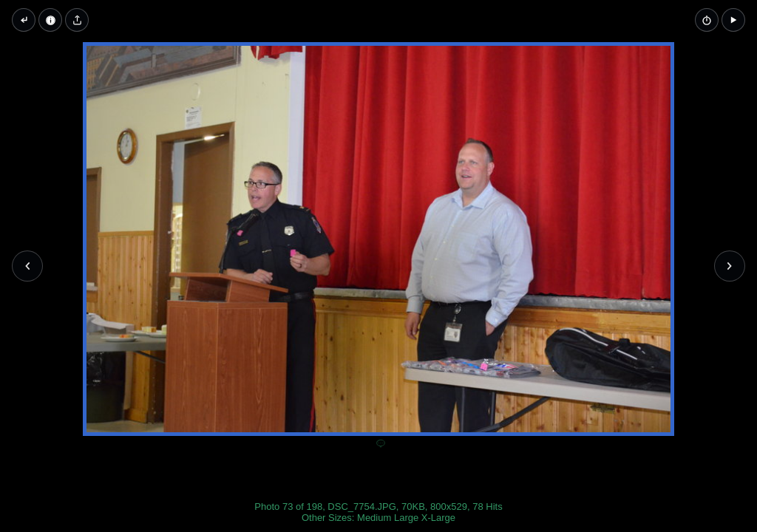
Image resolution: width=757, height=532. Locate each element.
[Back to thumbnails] (24, 20)
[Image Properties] (50, 20)
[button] (733, 20)
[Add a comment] (381, 444)
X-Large (438, 518)
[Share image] (77, 20)
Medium (374, 518)
